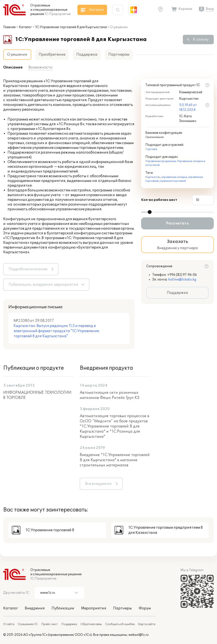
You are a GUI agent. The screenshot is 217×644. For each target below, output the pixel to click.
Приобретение (52, 55)
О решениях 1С (28, 624)
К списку (201, 40)
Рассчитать (177, 223)
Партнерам (119, 55)
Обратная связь (91, 624)
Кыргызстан (153, 177)
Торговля (151, 149)
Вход (210, 9)
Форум (145, 608)
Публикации (63, 608)
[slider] (150, 212)
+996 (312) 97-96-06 (182, 275)
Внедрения (35, 608)
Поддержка (87, 55)
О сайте (9, 624)
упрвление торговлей (173, 181)
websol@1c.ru (139, 635)
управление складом (174, 177)
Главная (9, 27)
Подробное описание (28, 269)
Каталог (25, 27)
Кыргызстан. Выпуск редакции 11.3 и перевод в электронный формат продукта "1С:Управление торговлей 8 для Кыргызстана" (56, 331)
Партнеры (122, 608)
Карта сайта (147, 624)
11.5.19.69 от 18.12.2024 (188, 108)
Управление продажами (161, 161)
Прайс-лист (50, 624)
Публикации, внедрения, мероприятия (43, 285)
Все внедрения (98, 484)
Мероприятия (94, 608)
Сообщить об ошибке (120, 624)
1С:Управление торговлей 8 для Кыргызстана (71, 27)
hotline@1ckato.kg (182, 280)
